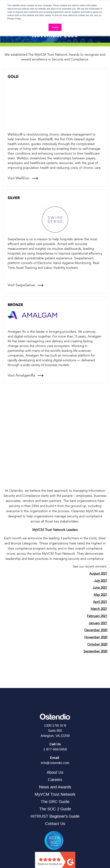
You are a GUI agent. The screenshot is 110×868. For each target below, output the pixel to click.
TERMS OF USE (93, 853)
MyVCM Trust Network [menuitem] (55, 755)
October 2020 (97, 606)
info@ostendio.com (55, 724)
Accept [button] (55, 27)
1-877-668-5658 (55, 710)
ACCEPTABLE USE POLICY (55, 858)
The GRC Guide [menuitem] (55, 763)
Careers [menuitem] (55, 741)
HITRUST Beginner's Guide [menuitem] (55, 777)
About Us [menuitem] (55, 733)
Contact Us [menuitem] (55, 785)
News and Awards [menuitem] (55, 748)
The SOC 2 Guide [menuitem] (55, 770)
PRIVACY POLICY (76, 853)
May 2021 (100, 556)
